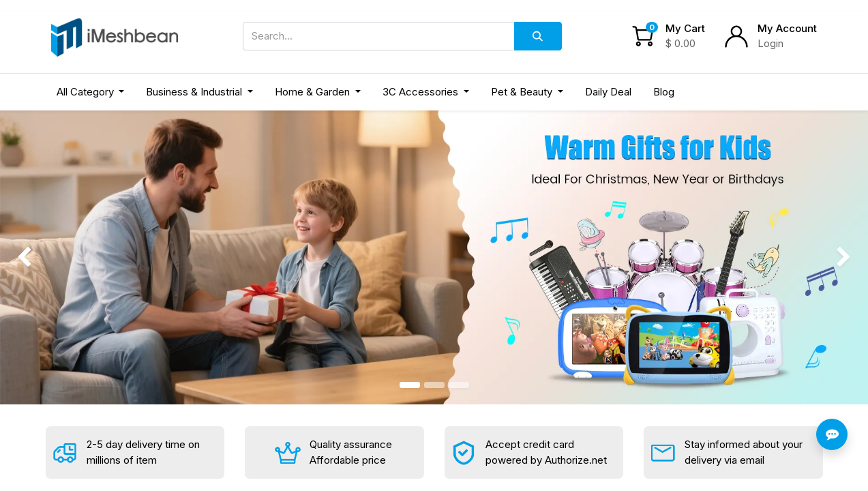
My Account (787, 28)
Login (770, 43)
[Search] (538, 36)
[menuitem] (608, 92)
